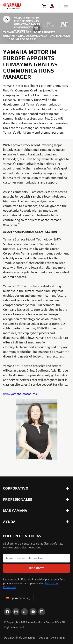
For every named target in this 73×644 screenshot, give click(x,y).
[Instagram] (16, 612)
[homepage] (12, 6)
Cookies (43, 637)
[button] (66, 6)
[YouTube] (33, 612)
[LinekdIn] (42, 612)
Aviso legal (58, 637)
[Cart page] (44, 6)
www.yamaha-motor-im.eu (21, 394)
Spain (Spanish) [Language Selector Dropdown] (18, 598)
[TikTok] (25, 612)
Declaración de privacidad (20, 637)
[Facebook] (7, 612)
